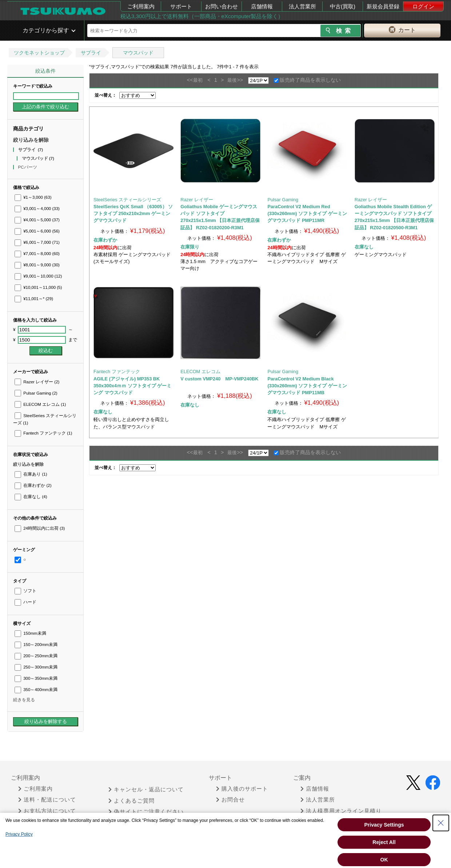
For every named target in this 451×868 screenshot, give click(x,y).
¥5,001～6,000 (37, 231)
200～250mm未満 (36, 656)
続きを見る (24, 700)
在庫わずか (33, 485)
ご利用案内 (141, 6)
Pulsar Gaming (36, 393)
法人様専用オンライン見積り (341, 811)
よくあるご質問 (131, 801)
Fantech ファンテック (43, 433)
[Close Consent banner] (441, 823)
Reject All (384, 842)
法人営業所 (302, 6)
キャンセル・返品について (146, 790)
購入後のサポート (242, 789)
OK (384, 860)
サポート (181, 6)
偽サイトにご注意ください (146, 812)
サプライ (91, 53)
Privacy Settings (384, 825)
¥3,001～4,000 (37, 209)
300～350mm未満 (36, 678)
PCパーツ (28, 167)
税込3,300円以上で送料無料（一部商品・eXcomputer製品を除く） (202, 16)
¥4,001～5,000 (37, 220)
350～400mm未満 (36, 690)
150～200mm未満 (36, 645)
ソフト (25, 591)
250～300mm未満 (36, 667)
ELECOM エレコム (40, 404)
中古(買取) (343, 6)
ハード (25, 602)
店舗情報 (262, 6)
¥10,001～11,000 (38, 287)
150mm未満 (30, 633)
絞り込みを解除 (31, 140)
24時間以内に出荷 (40, 528)
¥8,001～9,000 (37, 265)
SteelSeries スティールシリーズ (127, 200)
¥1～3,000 (33, 197)
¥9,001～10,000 (38, 276)
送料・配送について (47, 800)
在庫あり (31, 474)
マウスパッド (138, 53)
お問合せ (230, 800)
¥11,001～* (34, 299)
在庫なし (31, 497)
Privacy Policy (19, 834)
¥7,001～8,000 (37, 254)
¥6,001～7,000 (37, 242)
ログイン (423, 6)
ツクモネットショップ (39, 53)
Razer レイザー (37, 382)
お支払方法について (47, 811)
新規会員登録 (383, 6)
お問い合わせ (221, 6)
